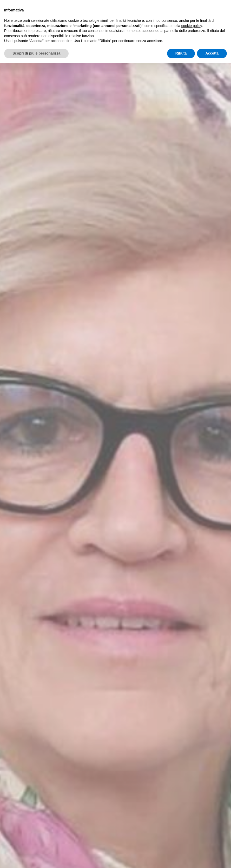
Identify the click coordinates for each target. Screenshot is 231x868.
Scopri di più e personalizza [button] (36, 53)
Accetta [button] (212, 53)
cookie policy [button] (192, 26)
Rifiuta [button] (181, 53)
